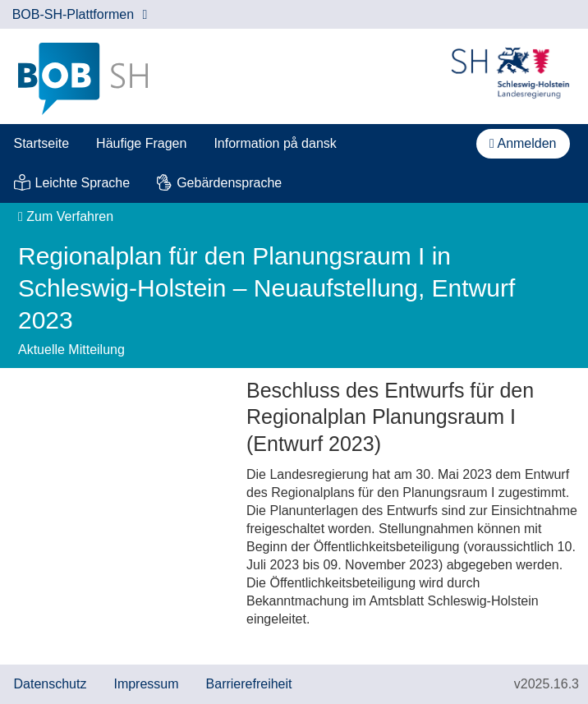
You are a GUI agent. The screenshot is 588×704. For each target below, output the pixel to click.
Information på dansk (275, 143)
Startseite (42, 143)
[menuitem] (41, 144)
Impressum (146, 684)
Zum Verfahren (66, 216)
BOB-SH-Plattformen (80, 14)
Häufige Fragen (141, 143)
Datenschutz (51, 684)
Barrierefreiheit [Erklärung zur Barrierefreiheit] (249, 684)
